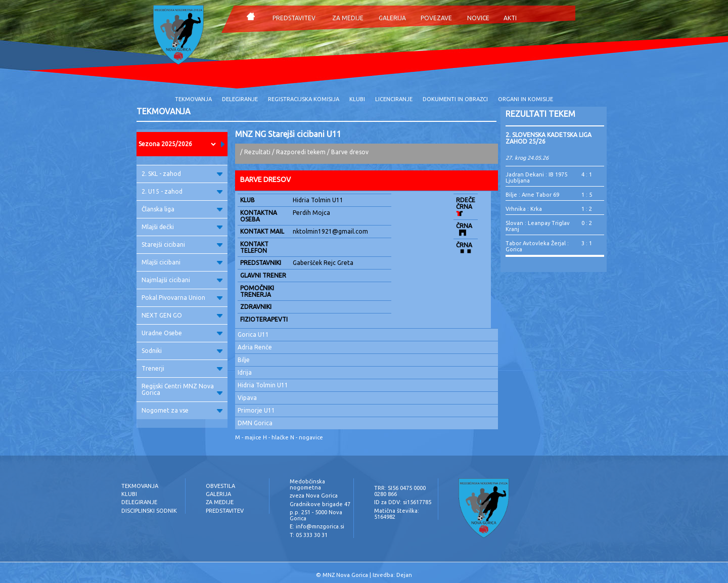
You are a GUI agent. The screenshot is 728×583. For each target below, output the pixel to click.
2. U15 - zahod (182, 191)
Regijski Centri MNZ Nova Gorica (182, 389)
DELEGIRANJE (240, 99)
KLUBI (357, 99)
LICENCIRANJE (394, 99)
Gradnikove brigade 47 (320, 504)
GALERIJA (392, 18)
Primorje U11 (256, 410)
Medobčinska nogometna (307, 484)
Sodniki (182, 351)
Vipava (247, 398)
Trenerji (182, 368)
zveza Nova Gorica (314, 496)
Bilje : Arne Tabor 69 (532, 195)
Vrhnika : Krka (524, 209)
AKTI (510, 18)
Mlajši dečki (182, 227)
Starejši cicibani (182, 244)
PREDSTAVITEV (294, 18)
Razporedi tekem (301, 152)
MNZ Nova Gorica (345, 575)
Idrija (245, 372)
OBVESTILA (220, 486)
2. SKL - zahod (182, 174)
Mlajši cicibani (182, 262)
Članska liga (182, 209)
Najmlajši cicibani (182, 280)
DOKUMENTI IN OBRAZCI (455, 99)
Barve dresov (350, 152)
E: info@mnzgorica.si (317, 526)
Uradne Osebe (182, 333)
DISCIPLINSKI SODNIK (149, 511)
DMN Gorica (255, 423)
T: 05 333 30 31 (309, 535)
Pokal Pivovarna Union (182, 298)
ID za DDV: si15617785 (403, 502)
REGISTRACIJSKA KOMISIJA (304, 99)
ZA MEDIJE (348, 18)
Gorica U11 (253, 334)
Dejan (404, 575)
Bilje (244, 360)
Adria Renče (255, 347)
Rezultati (257, 152)
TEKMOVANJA (193, 99)
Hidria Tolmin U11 (263, 385)
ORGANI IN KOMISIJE (526, 99)
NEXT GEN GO (182, 315)
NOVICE (478, 18)
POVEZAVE (436, 18)
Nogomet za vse (182, 410)
